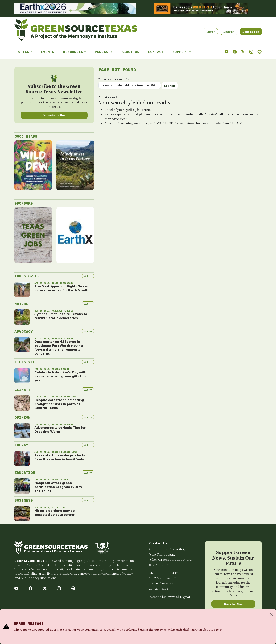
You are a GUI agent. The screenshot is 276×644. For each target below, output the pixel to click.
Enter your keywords (114, 79)
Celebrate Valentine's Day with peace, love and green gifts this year (60, 376)
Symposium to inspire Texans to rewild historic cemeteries (61, 316)
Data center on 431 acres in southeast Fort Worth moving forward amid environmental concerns (59, 347)
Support (180, 52)
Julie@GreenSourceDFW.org (170, 560)
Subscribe (251, 32)
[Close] (271, 614)
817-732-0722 (159, 565)
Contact (156, 52)
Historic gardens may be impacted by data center (55, 512)
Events (47, 52)
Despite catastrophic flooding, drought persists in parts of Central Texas (60, 404)
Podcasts (104, 52)
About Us (130, 52)
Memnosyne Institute (165, 573)
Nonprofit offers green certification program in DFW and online (58, 487)
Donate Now (233, 604)
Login (211, 32)
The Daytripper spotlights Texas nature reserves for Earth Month (61, 288)
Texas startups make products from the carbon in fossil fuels (60, 457)
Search (229, 32)
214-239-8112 (159, 589)
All (88, 276)
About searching (110, 97)
